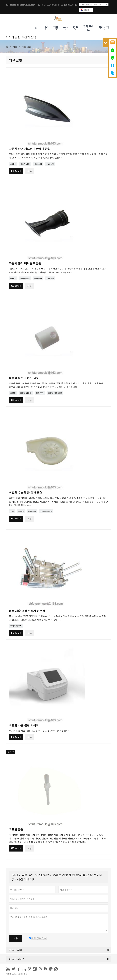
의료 (12, 511)
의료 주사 (40, 393)
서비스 (45, 28)
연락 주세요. (88, 28)
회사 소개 (104, 28)
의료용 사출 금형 (55, 393)
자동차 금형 (25, 164)
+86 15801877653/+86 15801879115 (59, 5)
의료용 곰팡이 (26, 393)
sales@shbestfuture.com (23, 5)
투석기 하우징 (16, 626)
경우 (76, 28)
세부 (30, 171)
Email (16, 171)
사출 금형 (38, 164)
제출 (16, 938)
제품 (56, 28)
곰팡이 (13, 164)
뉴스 (66, 28)
